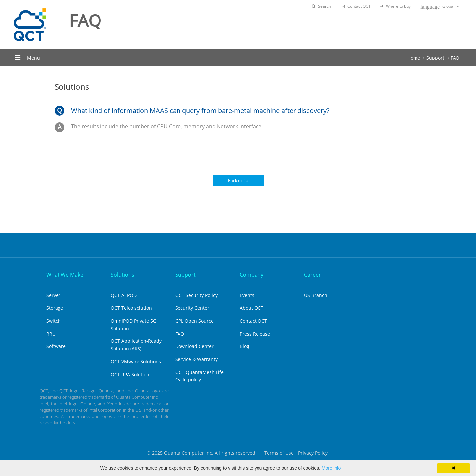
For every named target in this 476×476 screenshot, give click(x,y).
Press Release (255, 334)
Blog (244, 346)
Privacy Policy (313, 453)
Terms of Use (279, 453)
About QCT (252, 308)
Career (313, 275)
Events (247, 295)
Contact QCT (356, 6)
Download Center (194, 346)
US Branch (316, 295)
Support (435, 58)
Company (252, 275)
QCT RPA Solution (130, 374)
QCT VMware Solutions (136, 361)
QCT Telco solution (131, 308)
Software (56, 346)
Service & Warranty (196, 359)
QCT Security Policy (196, 295)
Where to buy (396, 6)
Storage (55, 308)
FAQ (455, 58)
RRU (51, 334)
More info (331, 468)
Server (53, 295)
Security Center (192, 308)
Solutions (122, 275)
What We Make (65, 275)
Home (414, 58)
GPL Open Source (194, 321)
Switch (54, 321)
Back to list (238, 181)
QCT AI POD (124, 295)
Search (321, 6)
